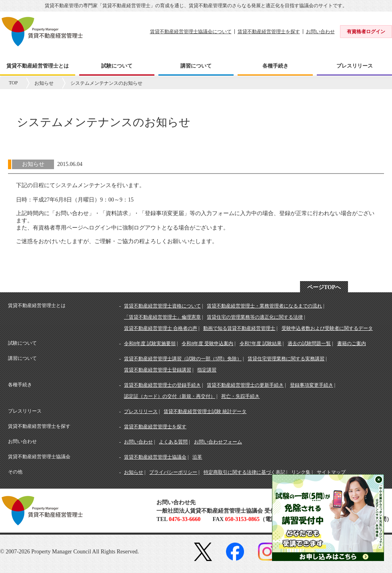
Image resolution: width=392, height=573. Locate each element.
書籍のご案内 (352, 343)
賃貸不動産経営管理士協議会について (191, 32)
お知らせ (44, 83)
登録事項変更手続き (312, 385)
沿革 (197, 457)
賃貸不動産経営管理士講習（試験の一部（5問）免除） (183, 359)
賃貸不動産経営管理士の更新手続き (245, 385)
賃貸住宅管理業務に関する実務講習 (286, 359)
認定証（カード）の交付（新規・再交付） (170, 396)
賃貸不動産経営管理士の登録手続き (162, 385)
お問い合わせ (320, 32)
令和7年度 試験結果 (261, 343)
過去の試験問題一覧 (309, 343)
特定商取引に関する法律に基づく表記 (244, 472)
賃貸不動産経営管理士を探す (269, 32)
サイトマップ (331, 472)
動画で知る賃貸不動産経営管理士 (239, 328)
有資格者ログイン (366, 32)
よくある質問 (173, 442)
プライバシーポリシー (173, 472)
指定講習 (207, 370)
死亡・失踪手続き (240, 396)
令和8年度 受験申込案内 (207, 343)
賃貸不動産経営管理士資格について (162, 306)
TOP (13, 83)
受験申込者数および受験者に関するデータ (327, 328)
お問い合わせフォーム (218, 442)
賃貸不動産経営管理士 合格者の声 (161, 328)
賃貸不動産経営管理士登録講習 (158, 370)
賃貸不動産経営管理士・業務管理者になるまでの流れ (264, 306)
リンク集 (301, 472)
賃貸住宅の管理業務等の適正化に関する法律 (255, 317)
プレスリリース (141, 411)
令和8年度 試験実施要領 (150, 343)
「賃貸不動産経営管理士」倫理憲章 (162, 317)
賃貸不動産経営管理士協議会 (155, 457)
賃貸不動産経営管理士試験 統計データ (205, 411)
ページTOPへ (324, 287)
